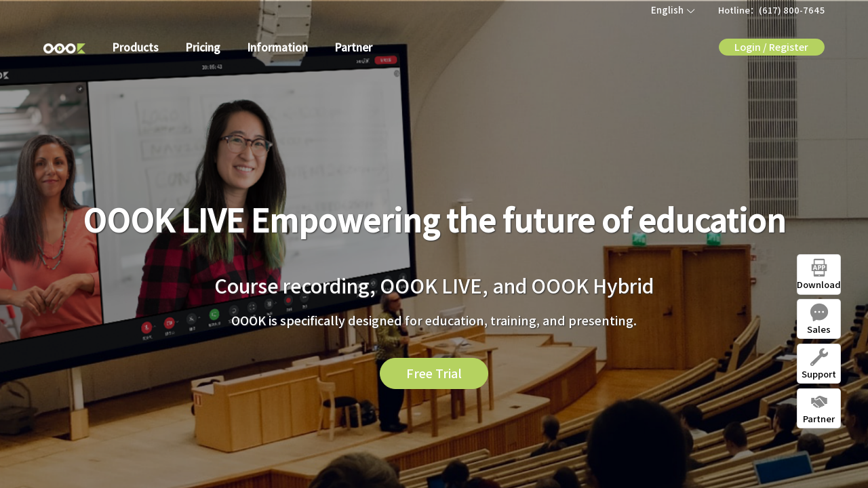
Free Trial (434, 373)
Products (136, 47)
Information (278, 47)
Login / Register (771, 46)
